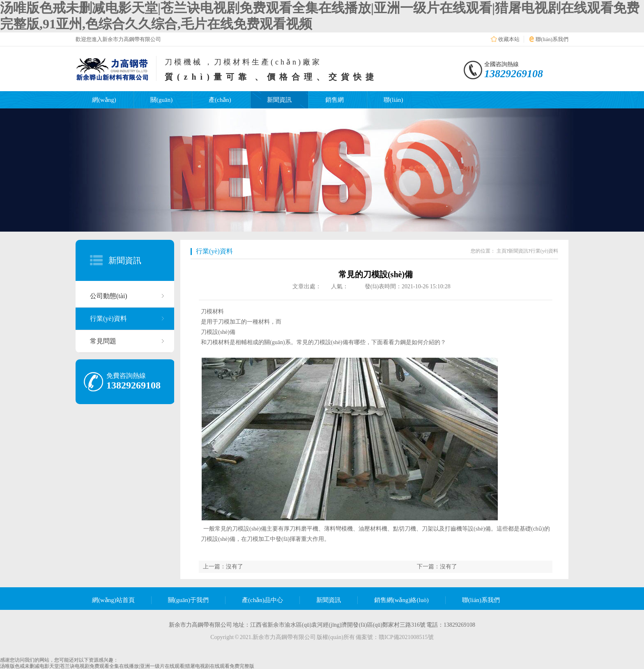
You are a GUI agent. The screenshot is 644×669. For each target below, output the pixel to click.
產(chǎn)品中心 (262, 600)
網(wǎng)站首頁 (113, 600)
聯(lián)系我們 (552, 39)
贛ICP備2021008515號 (406, 637)
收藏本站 (509, 39)
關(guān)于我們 (188, 600)
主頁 (501, 251)
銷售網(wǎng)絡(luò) (401, 600)
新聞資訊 (279, 100)
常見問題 (103, 341)
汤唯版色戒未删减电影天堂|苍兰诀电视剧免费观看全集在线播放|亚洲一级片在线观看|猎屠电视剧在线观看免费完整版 (127, 666)
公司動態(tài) (109, 296)
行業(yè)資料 (108, 318)
